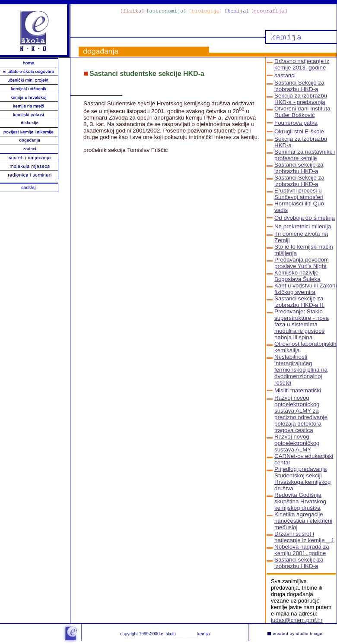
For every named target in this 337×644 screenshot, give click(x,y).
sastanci (285, 75)
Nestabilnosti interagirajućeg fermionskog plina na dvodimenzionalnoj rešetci (301, 370)
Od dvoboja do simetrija (305, 218)
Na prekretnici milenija (303, 226)
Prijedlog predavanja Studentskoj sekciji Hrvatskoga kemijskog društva (302, 479)
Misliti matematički (298, 390)
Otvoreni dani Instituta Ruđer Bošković (302, 112)
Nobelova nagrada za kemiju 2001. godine (302, 550)
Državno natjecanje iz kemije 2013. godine (302, 64)
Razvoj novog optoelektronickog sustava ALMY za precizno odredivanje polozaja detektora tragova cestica (301, 414)
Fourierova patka (296, 123)
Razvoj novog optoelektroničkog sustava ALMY (297, 443)
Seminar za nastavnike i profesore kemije (305, 155)
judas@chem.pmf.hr (297, 620)
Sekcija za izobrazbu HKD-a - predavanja (301, 99)
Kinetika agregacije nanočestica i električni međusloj (303, 521)
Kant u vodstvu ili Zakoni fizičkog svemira (305, 289)
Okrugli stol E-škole (299, 131)
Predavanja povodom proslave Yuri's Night (302, 263)
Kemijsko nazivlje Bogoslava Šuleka (297, 276)
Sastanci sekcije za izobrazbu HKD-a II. (299, 302)
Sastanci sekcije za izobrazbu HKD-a (299, 168)
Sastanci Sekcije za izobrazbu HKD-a (299, 86)
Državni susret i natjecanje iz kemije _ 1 (304, 537)
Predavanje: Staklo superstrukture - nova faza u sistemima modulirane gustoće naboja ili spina (302, 324)
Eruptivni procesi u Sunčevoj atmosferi (299, 194)
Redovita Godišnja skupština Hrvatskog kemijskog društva (300, 501)
